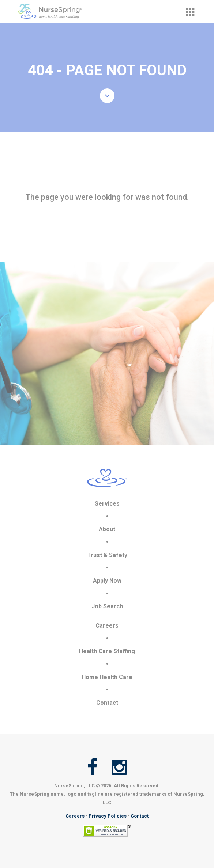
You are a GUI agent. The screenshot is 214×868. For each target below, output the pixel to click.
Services (107, 504)
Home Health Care (107, 677)
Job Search (107, 606)
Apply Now (107, 581)
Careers (107, 626)
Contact (107, 703)
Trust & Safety (107, 555)
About (107, 529)
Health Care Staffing (107, 651)
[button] (190, 12)
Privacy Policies (108, 816)
